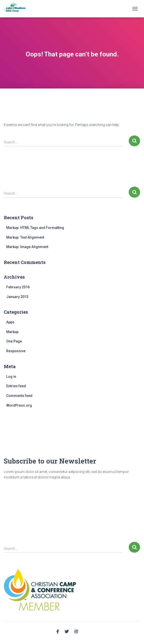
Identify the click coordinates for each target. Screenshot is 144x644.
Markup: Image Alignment (27, 247)
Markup (12, 332)
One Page (14, 341)
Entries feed (16, 386)
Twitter (67, 632)
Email (86, 631)
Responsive (16, 351)
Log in (11, 377)
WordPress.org (19, 405)
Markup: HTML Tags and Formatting (35, 228)
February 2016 (18, 287)
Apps (10, 322)
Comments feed (19, 396)
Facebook (58, 632)
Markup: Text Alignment (25, 237)
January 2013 (17, 297)
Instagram (76, 632)
